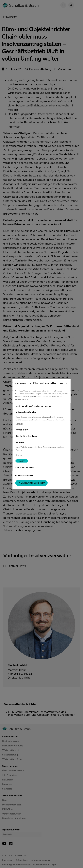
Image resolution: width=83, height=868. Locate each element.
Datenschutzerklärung (24, 475)
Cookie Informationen (25, 467)
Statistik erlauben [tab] (26, 437)
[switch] (22, 461)
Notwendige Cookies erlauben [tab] (34, 406)
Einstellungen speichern (31, 483)
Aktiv (22, 461)
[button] (41, 406)
